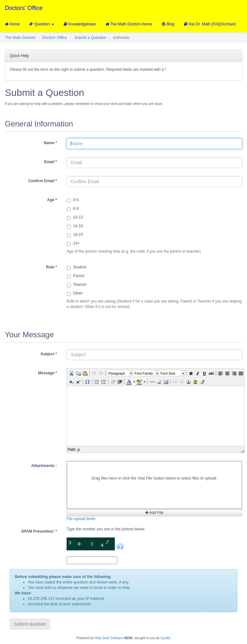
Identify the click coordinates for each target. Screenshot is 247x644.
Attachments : (44, 466)
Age (52, 200)
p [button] (79, 450)
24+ (73, 244)
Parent (75, 276)
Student (76, 267)
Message (47, 373)
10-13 (75, 218)
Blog (168, 24)
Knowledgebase (80, 24)
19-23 (75, 235)
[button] (71, 373)
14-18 (75, 226)
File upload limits (81, 519)
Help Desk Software (109, 638)
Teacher (77, 285)
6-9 (73, 209)
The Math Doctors (20, 38)
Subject (49, 354)
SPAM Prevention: (39, 531)
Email (50, 162)
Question (42, 24)
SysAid (165, 638)
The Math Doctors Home (129, 24)
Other (75, 294)
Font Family (144, 373)
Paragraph (117, 373)
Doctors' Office (24, 8)
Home (12, 24)
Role (51, 267)
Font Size (168, 373)
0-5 (73, 200)
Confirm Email (43, 181)
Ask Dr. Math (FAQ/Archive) (210, 24)
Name (50, 143)
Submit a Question (91, 38)
